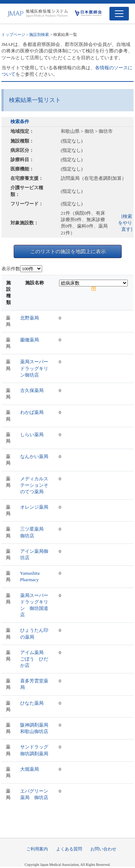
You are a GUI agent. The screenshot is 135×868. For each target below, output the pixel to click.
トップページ (13, 34)
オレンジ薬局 (34, 507)
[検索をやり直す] (125, 223)
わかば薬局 (32, 412)
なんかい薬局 (34, 456)
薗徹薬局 (30, 340)
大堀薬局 (30, 769)
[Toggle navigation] (119, 14)
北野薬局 (30, 318)
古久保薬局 (32, 390)
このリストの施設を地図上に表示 (68, 251)
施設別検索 (39, 34)
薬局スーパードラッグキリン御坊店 (34, 368)
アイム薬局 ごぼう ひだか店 (34, 659)
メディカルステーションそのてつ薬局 (34, 485)
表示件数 (11, 269)
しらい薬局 (32, 435)
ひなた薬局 (32, 703)
